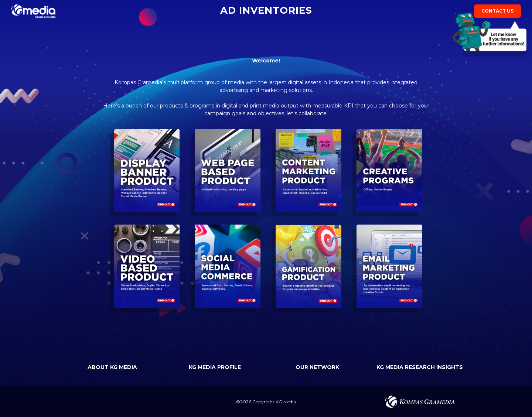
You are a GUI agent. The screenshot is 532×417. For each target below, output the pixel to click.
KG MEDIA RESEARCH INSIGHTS (420, 367)
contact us (497, 13)
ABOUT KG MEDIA (112, 367)
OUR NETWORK (317, 367)
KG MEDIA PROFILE (215, 367)
